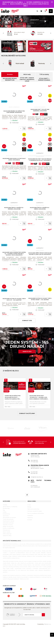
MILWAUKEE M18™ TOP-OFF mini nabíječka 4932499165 (40, 111)
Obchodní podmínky (33, 522)
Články (29, 520)
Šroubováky (6, 522)
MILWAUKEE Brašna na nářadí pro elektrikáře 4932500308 (14, 113)
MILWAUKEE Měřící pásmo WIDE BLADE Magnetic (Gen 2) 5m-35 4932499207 (40, 262)
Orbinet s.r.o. (48, 637)
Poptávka (30, 529)
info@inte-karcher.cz (37, 490)
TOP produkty (44, 74)
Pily (4, 523)
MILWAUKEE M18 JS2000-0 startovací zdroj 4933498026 (14, 163)
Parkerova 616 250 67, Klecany (39, 468)
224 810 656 (34, 485)
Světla (5, 525)
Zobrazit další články (27, 427)
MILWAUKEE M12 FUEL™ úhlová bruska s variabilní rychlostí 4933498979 (40, 163)
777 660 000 (34, 475)
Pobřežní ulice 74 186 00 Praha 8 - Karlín (40, 480)
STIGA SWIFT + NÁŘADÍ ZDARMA (44, 79)
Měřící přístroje (7, 547)
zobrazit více (27, 334)
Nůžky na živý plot (8, 540)
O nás (29, 518)
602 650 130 (34, 487)
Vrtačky (5, 518)
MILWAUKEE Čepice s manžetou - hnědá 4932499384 (40, 214)
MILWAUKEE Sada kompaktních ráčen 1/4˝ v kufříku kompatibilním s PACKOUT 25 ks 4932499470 (14, 262)
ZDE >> (21, 2)
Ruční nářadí (7, 545)
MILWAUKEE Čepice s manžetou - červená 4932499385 (14, 214)
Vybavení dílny (7, 549)
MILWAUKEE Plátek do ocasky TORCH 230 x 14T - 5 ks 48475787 (14, 311)
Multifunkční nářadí (8, 534)
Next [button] (51, 33)
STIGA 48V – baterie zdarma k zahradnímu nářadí (27, 79)
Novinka (10, 74)
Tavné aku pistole (8, 532)
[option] (27, 21)
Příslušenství (7, 543)
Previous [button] (3, 33)
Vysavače (6, 529)
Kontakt (30, 533)
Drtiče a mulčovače (9, 541)
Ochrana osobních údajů (35, 524)
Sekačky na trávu (8, 538)
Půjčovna (30, 531)
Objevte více (27, 365)
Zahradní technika (8, 536)
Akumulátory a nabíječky (10, 520)
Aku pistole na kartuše (9, 531)
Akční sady (27, 74)
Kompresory (6, 527)
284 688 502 (34, 474)
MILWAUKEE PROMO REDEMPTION (10, 79)
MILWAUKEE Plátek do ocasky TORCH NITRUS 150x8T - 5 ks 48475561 (40, 310)
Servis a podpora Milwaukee (36, 526)
